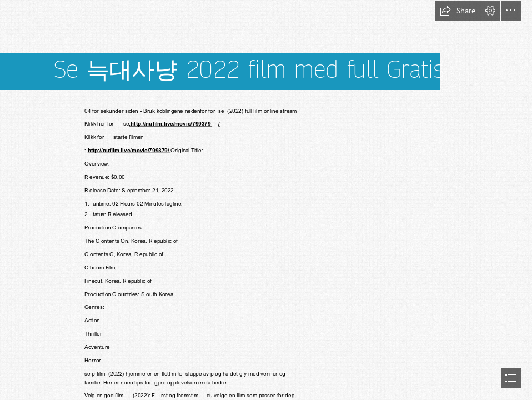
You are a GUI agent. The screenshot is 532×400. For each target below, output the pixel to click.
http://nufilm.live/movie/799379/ (129, 150)
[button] (458, 11)
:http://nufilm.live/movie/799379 (170, 123)
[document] (266, 200)
